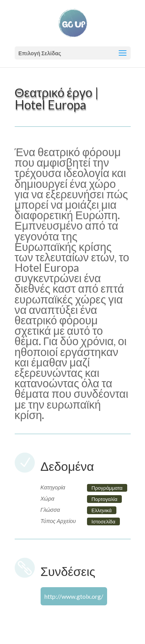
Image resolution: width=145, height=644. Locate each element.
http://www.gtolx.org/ (74, 596)
